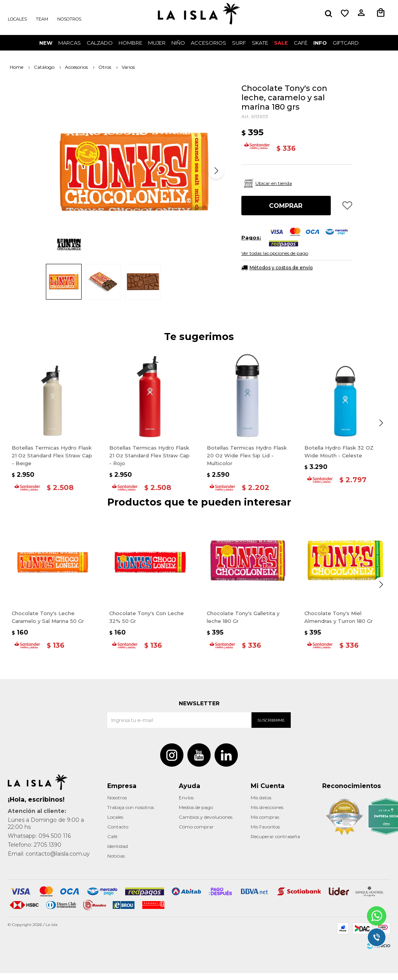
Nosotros (69, 19)
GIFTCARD (346, 43)
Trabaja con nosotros (131, 814)
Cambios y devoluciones (206, 824)
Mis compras (265, 824)
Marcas (70, 43)
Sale (281, 43)
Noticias (116, 863)
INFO (320, 43)
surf (239, 43)
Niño (178, 43)
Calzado (100, 43)
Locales (17, 19)
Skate (260, 43)
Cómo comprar (196, 834)
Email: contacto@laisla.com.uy (49, 861)
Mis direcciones (267, 814)
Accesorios (209, 43)
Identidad (118, 853)
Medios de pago (196, 814)
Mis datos (261, 805)
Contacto (118, 834)
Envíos (186, 805)
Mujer (157, 43)
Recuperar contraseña (275, 843)
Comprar (286, 206)
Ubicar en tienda (274, 183)
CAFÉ (301, 43)
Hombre (130, 43)
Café (112, 843)
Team (42, 19)
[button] (328, 14)
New (46, 43)
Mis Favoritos (265, 834)
